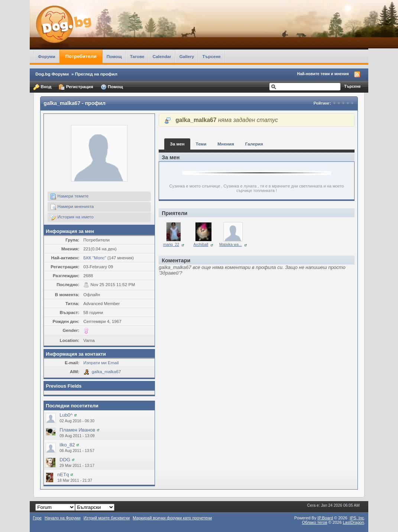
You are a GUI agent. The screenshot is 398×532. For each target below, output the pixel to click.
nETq (63, 475)
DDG (65, 460)
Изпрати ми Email (101, 363)
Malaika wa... (231, 245)
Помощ (114, 56)
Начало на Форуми (63, 518)
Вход (42, 87)
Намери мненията (72, 207)
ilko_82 (67, 445)
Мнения (226, 144)
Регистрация (76, 87)
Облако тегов (314, 522)
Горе (37, 518)
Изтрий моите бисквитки (107, 518)
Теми (201, 144)
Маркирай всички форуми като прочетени (172, 518)
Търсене (211, 56)
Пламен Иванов (77, 430)
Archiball (201, 245)
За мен (177, 144)
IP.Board (325, 518)
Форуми (46, 56)
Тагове (137, 56)
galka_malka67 (106, 371)
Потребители (81, 56)
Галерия (254, 144)
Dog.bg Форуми (52, 74)
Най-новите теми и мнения (323, 74)
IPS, (357, 518)
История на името (72, 217)
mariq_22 (171, 245)
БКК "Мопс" (95, 258)
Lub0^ (66, 415)
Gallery (187, 56)
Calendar (162, 56)
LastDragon (353, 522)
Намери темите (69, 196)
